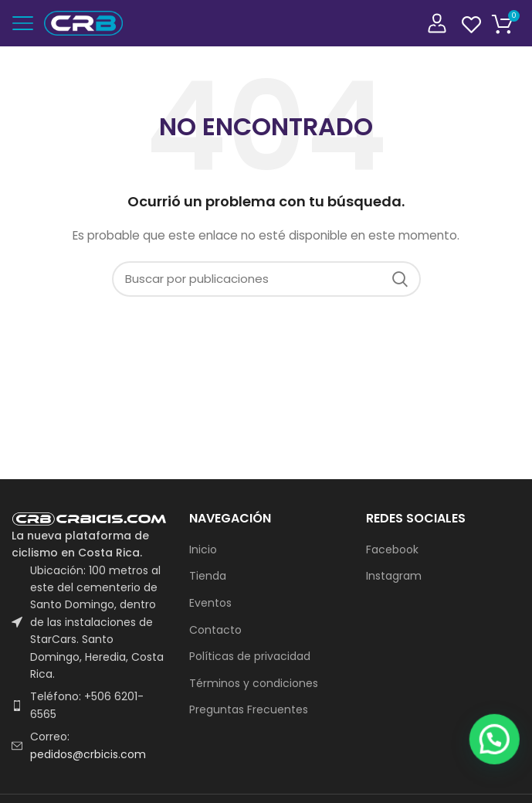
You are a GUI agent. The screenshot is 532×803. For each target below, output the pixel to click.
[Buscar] (266, 279)
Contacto (215, 630)
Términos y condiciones (254, 684)
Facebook (392, 550)
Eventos (210, 603)
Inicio (203, 550)
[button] (501, 781)
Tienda (208, 576)
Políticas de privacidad (250, 657)
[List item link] (89, 705)
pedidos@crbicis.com (88, 754)
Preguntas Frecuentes (249, 710)
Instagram (394, 576)
